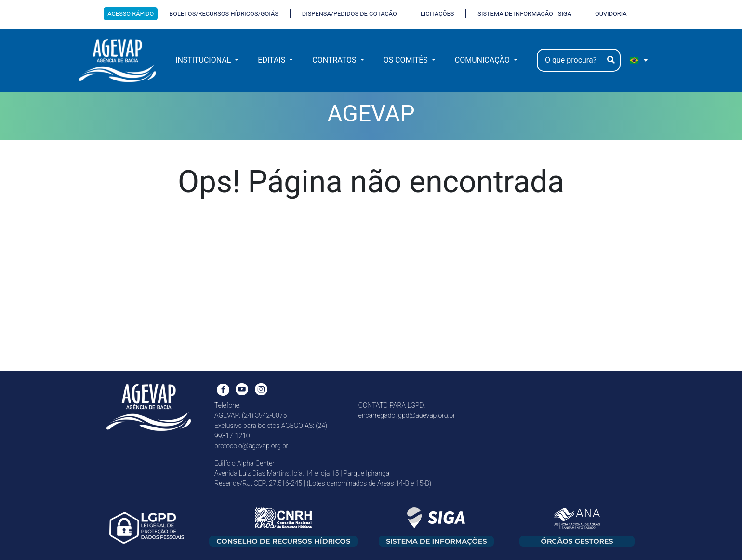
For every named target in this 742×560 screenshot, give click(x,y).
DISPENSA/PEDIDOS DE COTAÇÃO (350, 14)
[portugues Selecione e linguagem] (639, 60)
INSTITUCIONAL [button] (204, 60)
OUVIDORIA (611, 14)
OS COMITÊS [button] (407, 60)
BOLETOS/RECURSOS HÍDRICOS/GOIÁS (224, 14)
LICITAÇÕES (437, 14)
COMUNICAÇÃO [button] (483, 60)
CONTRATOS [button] (335, 60)
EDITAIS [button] (272, 60)
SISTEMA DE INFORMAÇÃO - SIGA (524, 14)
